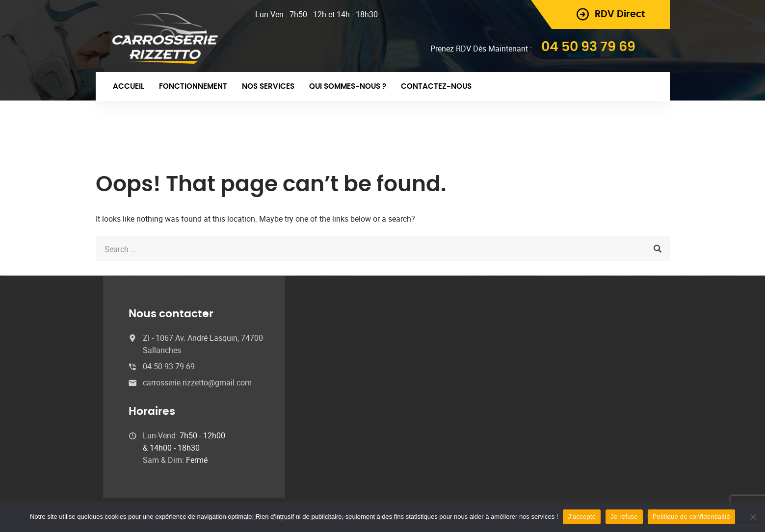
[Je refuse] (753, 517)
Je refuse (624, 517)
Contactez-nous (436, 87)
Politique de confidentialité (691, 517)
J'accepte (582, 517)
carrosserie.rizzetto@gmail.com (197, 382)
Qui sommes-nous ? (348, 87)
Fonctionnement (193, 87)
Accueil (129, 87)
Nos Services (268, 87)
